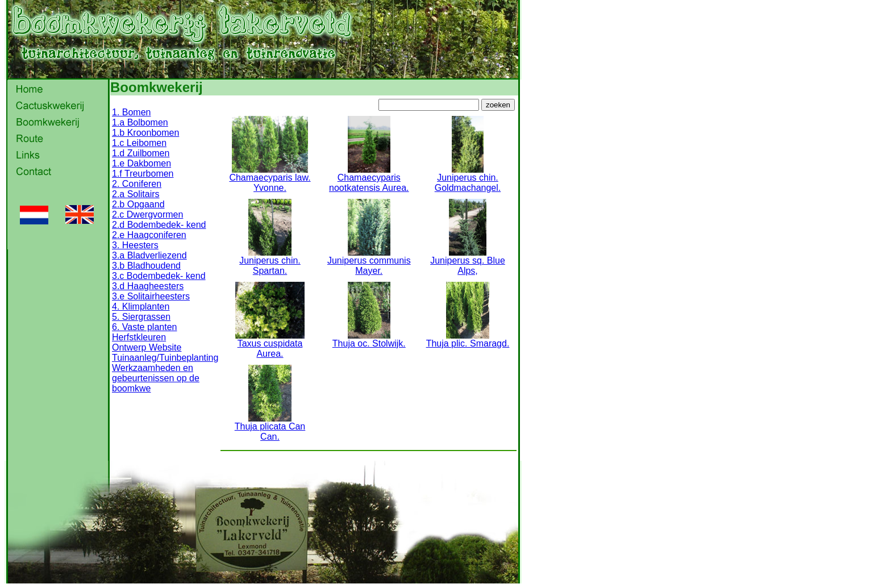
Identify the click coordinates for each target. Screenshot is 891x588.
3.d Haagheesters (148, 286)
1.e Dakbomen (141, 163)
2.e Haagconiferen (149, 235)
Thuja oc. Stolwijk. (369, 339)
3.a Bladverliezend (149, 255)
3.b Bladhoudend (146, 266)
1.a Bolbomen (140, 122)
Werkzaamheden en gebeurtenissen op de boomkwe (156, 378)
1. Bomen (131, 112)
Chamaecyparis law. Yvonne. (270, 179)
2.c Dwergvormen (147, 214)
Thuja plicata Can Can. (270, 428)
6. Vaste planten (144, 327)
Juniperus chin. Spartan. (270, 262)
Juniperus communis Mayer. (369, 262)
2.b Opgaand (138, 204)
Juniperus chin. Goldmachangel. (468, 179)
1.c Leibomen (139, 143)
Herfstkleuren (139, 337)
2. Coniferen (137, 184)
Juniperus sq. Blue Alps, (468, 262)
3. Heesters (135, 245)
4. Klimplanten (141, 306)
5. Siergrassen (141, 317)
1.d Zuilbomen (141, 153)
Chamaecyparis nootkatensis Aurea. (369, 179)
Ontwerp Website (147, 347)
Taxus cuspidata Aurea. (270, 345)
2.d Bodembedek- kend (159, 225)
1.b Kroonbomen (145, 133)
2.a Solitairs (136, 194)
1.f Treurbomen (143, 174)
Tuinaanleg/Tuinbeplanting (165, 358)
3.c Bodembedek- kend (159, 276)
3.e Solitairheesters (151, 296)
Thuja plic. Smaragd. (468, 339)
